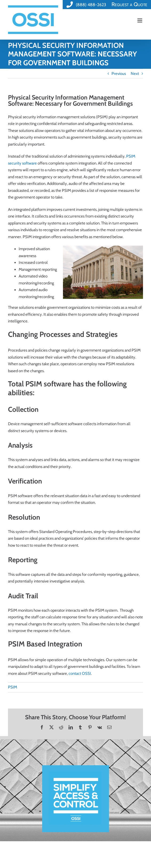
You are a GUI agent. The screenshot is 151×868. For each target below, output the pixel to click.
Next (135, 74)
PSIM (13, 687)
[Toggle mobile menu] (140, 20)
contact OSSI (80, 673)
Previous (119, 74)
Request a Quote (129, 4)
